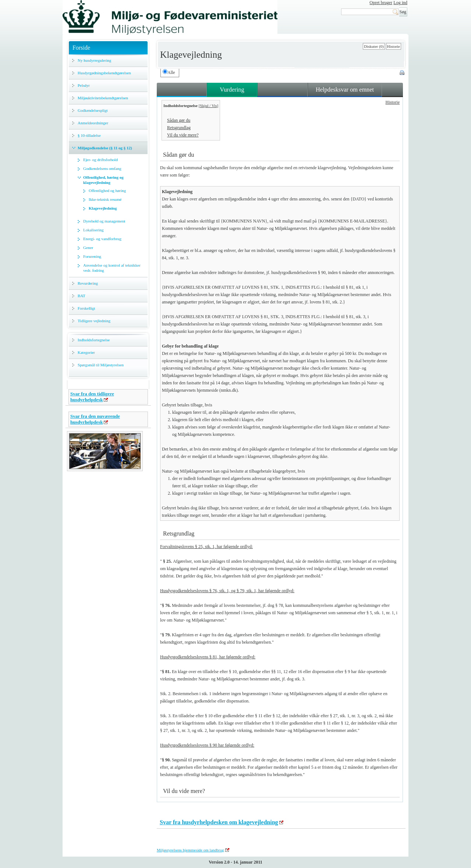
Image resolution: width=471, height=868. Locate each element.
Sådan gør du (179, 120)
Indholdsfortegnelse (94, 340)
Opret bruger (381, 3)
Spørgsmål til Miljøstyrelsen (101, 365)
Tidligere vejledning (94, 321)
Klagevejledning (103, 208)
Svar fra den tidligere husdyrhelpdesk (92, 397)
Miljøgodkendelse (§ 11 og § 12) (105, 148)
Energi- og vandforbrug (102, 239)
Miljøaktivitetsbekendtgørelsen (103, 98)
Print (403, 73)
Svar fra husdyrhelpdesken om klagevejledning (219, 822)
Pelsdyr (84, 85)
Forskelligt (86, 308)
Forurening (92, 256)
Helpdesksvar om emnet (345, 90)
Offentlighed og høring (107, 191)
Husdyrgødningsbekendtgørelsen (104, 73)
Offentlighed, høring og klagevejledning (103, 180)
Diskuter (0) (374, 46)
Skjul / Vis (208, 106)
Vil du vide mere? (183, 135)
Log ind (400, 3)
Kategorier (86, 352)
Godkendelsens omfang (102, 168)
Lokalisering (93, 230)
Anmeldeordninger (93, 123)
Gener (88, 248)
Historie (394, 46)
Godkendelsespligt (93, 110)
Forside (81, 48)
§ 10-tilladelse (89, 135)
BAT (82, 296)
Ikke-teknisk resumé (105, 199)
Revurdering (88, 283)
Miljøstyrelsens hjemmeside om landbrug (190, 850)
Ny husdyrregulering (94, 60)
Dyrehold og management (104, 221)
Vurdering (232, 90)
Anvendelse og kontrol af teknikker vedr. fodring (112, 268)
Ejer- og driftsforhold (100, 160)
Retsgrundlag (179, 128)
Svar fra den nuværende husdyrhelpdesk (95, 419)
